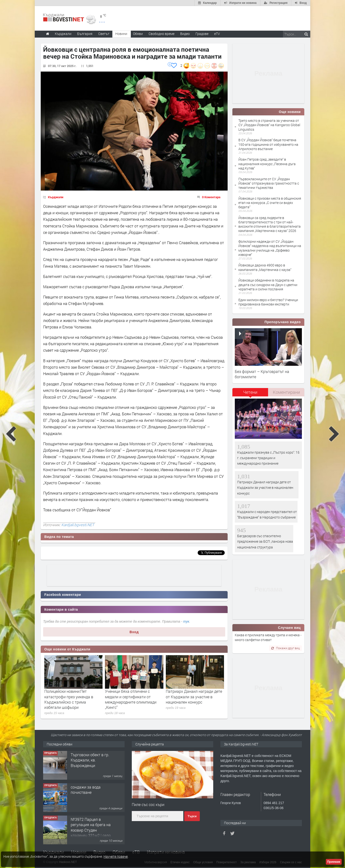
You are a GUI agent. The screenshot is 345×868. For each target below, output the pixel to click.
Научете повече (116, 856)
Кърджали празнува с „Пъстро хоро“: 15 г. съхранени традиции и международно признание (268, 458)
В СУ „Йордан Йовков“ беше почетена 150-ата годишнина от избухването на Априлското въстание (268, 144)
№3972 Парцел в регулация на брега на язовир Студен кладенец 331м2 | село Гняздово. (91, 830)
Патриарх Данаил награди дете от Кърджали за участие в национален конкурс (194, 697)
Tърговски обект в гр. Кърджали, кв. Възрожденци (90, 760)
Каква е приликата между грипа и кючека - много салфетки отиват (268, 637)
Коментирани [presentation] (286, 392)
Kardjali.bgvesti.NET (78, 525)
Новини (121, 34)
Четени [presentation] (250, 392)
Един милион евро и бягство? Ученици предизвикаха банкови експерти (268, 302)
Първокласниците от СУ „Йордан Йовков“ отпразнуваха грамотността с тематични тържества (269, 183)
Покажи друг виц (285, 648)
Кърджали (56, 197)
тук (186, 621)
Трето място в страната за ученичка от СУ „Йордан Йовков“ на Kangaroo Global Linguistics (269, 125)
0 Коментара (211, 197)
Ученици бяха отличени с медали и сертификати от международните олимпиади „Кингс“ (131, 699)
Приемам (334, 862)
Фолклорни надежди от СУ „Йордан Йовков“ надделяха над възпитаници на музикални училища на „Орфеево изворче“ (270, 248)
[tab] (250, 394)
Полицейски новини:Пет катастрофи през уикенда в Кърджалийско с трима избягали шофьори (69, 699)
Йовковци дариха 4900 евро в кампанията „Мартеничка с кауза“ (265, 267)
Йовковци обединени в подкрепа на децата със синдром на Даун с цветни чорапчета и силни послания (268, 285)
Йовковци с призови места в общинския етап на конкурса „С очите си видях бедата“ (270, 203)
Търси (192, 816)
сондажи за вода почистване (86, 790)
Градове (202, 34)
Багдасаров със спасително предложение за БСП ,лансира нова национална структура (265, 541)
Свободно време (161, 34)
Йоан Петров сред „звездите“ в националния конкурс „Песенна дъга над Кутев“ (267, 164)
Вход (134, 632)
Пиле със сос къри (148, 804)
